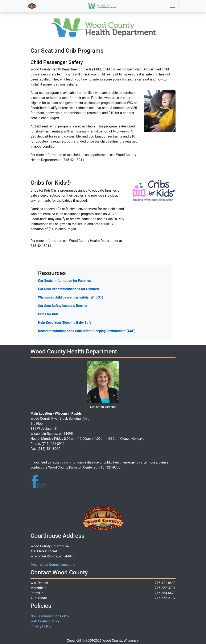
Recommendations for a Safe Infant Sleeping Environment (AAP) (87, 331)
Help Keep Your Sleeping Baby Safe (65, 323)
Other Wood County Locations (53, 565)
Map (86, 419)
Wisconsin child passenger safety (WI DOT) (71, 297)
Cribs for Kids (48, 314)
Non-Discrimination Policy (50, 616)
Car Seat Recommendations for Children (68, 289)
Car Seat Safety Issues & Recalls (63, 306)
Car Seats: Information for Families (64, 281)
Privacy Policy (41, 626)
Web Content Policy (45, 621)
